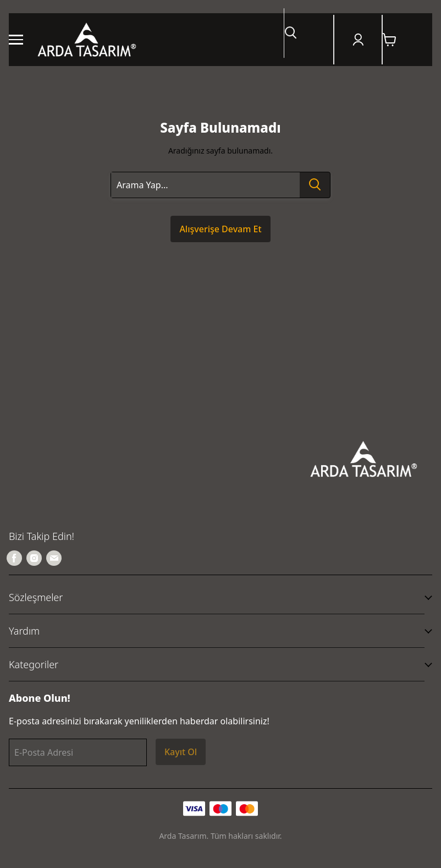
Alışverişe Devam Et (220, 229)
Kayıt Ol (181, 752)
